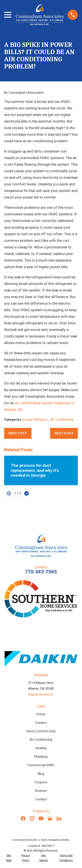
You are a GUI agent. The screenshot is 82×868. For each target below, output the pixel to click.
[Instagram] (32, 818)
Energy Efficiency (36, 420)
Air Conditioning (62, 420)
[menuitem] (9, 858)
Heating (41, 748)
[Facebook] (23, 818)
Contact (41, 799)
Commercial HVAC (41, 765)
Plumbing (41, 757)
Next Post (64, 433)
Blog (41, 774)
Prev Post (18, 433)
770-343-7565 (41, 572)
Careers (41, 723)
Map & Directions (41, 694)
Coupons (41, 782)
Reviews (41, 791)
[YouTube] (41, 818)
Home (41, 714)
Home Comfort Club (41, 731)
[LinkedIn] (59, 818)
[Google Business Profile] (50, 818)
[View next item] (27, 493)
